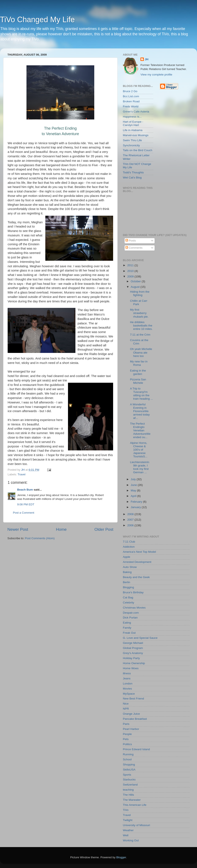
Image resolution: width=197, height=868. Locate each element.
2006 (131, 525)
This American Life (135, 805)
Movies (127, 689)
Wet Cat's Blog (132, 178)
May (134, 490)
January (136, 507)
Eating (127, 623)
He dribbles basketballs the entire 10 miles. (141, 326)
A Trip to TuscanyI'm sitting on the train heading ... (142, 394)
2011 (131, 265)
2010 (131, 271)
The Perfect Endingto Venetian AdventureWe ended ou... (140, 431)
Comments (134, 248)
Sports (127, 775)
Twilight (128, 820)
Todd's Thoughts (133, 172)
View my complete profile (156, 75)
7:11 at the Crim (140, 335)
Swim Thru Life (132, 140)
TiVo (126, 810)
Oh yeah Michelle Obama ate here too (141, 352)
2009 (131, 276)
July (134, 479)
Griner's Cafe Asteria (136, 112)
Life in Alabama (133, 130)
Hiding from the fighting (140, 293)
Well (126, 835)
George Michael (133, 643)
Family (127, 628)
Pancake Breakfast (135, 719)
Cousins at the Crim (139, 342)
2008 (131, 514)
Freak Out (129, 633)
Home (61, 529)
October (136, 281)
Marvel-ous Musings (136, 135)
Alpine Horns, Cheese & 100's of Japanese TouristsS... (139, 450)
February (137, 502)
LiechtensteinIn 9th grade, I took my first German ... (140, 467)
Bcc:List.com (131, 96)
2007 (131, 520)
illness (127, 673)
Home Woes (131, 668)
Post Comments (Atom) (40, 538)
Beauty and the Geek (136, 577)
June (134, 485)
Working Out (131, 840)
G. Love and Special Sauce (140, 638)
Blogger (121, 857)
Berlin (127, 582)
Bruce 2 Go (130, 91)
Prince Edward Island (136, 749)
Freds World (131, 106)
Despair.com (131, 613)
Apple (127, 557)
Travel (22, 474)
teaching (128, 790)
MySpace (129, 694)
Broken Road (131, 101)
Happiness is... (132, 117)
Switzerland (130, 785)
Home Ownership (134, 663)
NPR (126, 709)
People (127, 734)
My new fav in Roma (139, 363)
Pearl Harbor (131, 729)
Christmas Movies (134, 608)
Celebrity (128, 603)
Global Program (133, 648)
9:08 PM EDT (26, 504)
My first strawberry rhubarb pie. (139, 313)
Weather (128, 830)
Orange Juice (131, 714)
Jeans (127, 678)
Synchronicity (131, 145)
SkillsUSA (129, 770)
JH (146, 59)
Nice (126, 704)
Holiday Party (131, 658)
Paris (126, 724)
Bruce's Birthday (133, 592)
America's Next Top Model (139, 552)
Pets (126, 739)
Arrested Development (137, 562)
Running (128, 754)
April (134, 496)
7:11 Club (129, 542)
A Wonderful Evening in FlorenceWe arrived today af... (140, 411)
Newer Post (18, 529)
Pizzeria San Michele (138, 381)
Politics (127, 744)
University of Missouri (136, 825)
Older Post (104, 529)
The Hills (128, 795)
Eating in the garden (138, 372)
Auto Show (130, 567)
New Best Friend (133, 699)
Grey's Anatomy (133, 653)
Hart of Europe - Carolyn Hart (133, 123)
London (128, 684)
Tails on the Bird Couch (138, 150)
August (136, 287)
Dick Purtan (130, 618)
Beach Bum (25, 490)
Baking (127, 572)
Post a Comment (24, 513)
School (127, 759)
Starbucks (129, 780)
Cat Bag (128, 597)
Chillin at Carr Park (139, 302)
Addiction (129, 547)
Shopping (129, 764)
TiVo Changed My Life (37, 20)
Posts (131, 241)
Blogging (128, 587)
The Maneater (132, 800)
